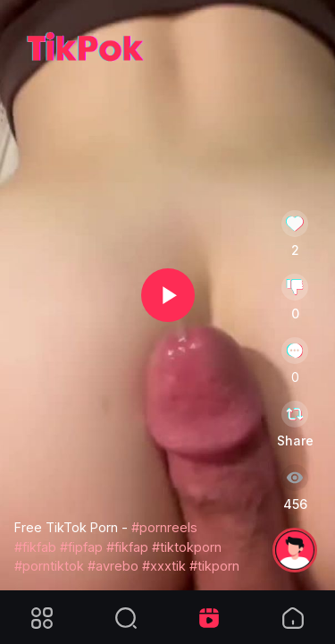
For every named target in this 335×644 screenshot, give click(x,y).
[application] (167, 295)
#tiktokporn (187, 547)
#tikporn (214, 566)
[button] (168, 295)
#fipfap (81, 547)
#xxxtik (164, 566)
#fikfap (127, 547)
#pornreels (164, 527)
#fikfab (35, 547)
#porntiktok (49, 566)
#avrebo (113, 566)
